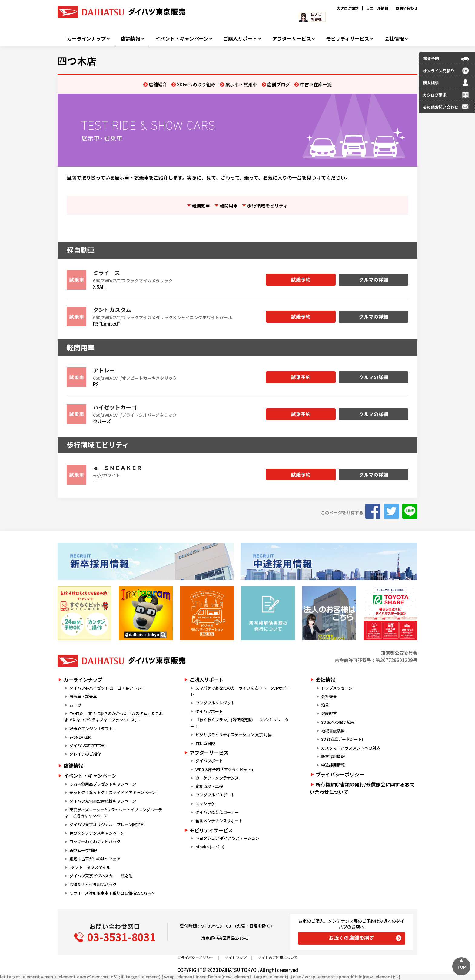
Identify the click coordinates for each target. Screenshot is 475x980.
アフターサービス (292, 39)
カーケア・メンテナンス (217, 778)
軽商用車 (229, 205)
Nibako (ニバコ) (210, 847)
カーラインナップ (86, 39)
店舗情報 (131, 39)
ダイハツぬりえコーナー (217, 812)
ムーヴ (75, 705)
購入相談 (431, 83)
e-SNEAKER (80, 737)
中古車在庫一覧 (316, 84)
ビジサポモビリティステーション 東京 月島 (234, 735)
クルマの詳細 (374, 280)
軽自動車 (201, 205)
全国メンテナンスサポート (219, 821)
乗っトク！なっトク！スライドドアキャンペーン (113, 792)
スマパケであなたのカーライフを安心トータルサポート (240, 691)
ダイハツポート (209, 711)
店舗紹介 (158, 84)
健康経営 (329, 713)
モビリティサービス (348, 39)
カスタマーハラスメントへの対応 (351, 748)
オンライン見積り (439, 71)
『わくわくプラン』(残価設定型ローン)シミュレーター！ (239, 723)
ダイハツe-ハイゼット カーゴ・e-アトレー (107, 688)
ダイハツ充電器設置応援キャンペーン (103, 801)
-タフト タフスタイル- (91, 867)
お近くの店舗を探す (352, 938)
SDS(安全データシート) (342, 739)
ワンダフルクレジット (215, 703)
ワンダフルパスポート (215, 795)
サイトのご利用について (278, 957)
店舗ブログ (279, 84)
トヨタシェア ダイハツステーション (227, 838)
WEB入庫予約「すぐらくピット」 (225, 769)
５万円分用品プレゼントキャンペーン (103, 784)
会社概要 (329, 696)
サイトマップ (236, 957)
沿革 (325, 705)
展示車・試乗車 (241, 84)
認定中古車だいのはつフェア (95, 859)
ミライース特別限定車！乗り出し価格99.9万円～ (112, 893)
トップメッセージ (337, 688)
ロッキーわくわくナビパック (95, 841)
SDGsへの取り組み (196, 84)
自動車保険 (205, 743)
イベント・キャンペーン (182, 39)
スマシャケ (205, 804)
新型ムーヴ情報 (83, 850)
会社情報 (394, 39)
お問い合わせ (407, 8)
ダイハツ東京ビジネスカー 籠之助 (101, 876)
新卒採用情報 (333, 756)
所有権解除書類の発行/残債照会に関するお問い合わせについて (362, 788)
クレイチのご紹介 (85, 754)
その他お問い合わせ (441, 107)
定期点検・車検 (209, 786)
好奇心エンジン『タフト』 (93, 728)
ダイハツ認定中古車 (87, 745)
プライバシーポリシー (340, 774)
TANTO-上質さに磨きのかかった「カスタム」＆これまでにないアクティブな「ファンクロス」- (114, 717)
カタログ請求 (348, 8)
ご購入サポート (240, 39)
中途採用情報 (333, 765)
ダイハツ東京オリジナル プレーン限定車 (107, 824)
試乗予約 (301, 280)
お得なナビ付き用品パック (95, 884)
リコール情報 (377, 8)
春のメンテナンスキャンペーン (97, 833)
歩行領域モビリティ (267, 205)
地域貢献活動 (333, 731)
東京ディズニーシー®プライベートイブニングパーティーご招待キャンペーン (113, 813)
